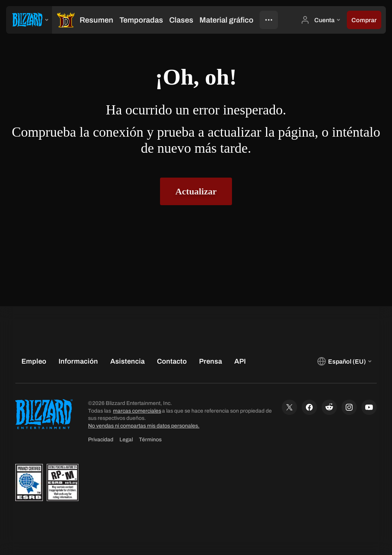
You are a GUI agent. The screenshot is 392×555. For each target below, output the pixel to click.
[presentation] (29, 20)
